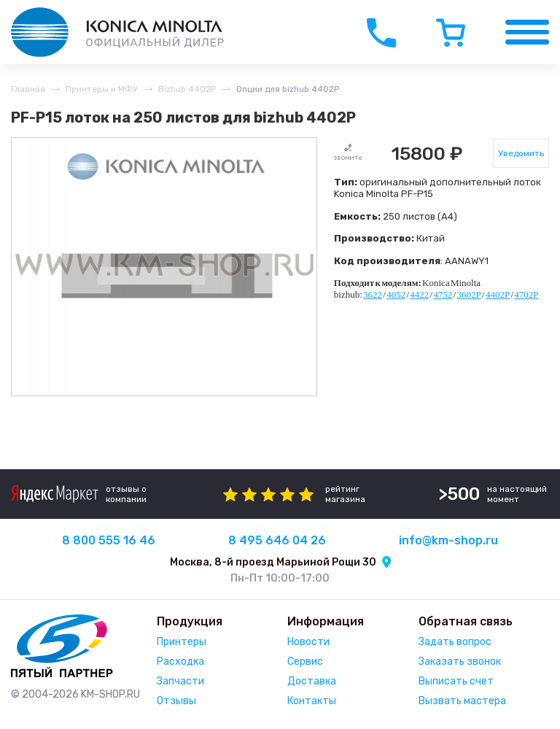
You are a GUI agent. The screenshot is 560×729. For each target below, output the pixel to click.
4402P (498, 294)
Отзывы (176, 701)
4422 (419, 294)
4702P (526, 294)
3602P (469, 294)
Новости (308, 642)
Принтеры (182, 642)
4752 (443, 294)
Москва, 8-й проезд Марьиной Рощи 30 (273, 562)
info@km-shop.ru (448, 540)
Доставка (312, 681)
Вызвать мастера (462, 701)
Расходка (180, 661)
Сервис (305, 661)
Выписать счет (456, 681)
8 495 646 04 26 (277, 540)
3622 (373, 294)
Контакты (312, 701)
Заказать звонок (460, 661)
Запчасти (180, 681)
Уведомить (521, 153)
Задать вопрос (455, 642)
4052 (396, 294)
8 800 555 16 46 (109, 540)
